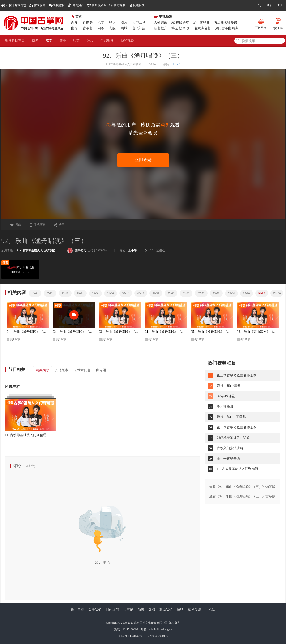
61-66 (186, 293)
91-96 (262, 293)
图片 (124, 23)
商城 (124, 28)
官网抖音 (78, 5)
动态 (141, 610)
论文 (101, 23)
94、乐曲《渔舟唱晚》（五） (166, 332)
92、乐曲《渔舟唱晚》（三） (20, 269)
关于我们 (95, 610)
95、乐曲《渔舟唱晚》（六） (212, 332)
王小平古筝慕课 (228, 458)
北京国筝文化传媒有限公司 (151, 623)
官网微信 (59, 5)
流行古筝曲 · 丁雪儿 (231, 417)
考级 (112, 28)
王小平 (176, 64)
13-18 (65, 293)
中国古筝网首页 (14, 5)
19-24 (80, 293)
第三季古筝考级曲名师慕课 (237, 375)
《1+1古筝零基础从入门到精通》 (36, 250)
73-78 (216, 293)
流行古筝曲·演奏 (229, 386)
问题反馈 (139, 5)
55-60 (171, 293)
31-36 (111, 293)
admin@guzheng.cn (161, 629)
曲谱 (74, 28)
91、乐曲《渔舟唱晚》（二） (28, 332)
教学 (49, 41)
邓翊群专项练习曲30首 (233, 438)
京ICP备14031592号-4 (131, 636)
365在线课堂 (180, 23)
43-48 (141, 293)
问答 (101, 28)
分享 (59, 225)
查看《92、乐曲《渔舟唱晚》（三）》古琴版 (242, 496)
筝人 (112, 23)
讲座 (63, 41)
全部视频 (107, 41)
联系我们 (166, 610)
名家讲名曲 (202, 28)
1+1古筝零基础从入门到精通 (26, 435)
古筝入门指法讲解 (230, 448)
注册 (280, 5)
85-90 (247, 293)
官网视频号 (99, 5)
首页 (77, 17)
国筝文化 (77, 250)
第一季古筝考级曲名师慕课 (237, 427)
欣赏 (76, 41)
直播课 (88, 23)
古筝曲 (88, 28)
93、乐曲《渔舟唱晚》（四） (120, 332)
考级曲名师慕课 (226, 23)
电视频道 (163, 17)
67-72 (201, 293)
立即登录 (143, 160)
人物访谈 (161, 23)
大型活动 (139, 23)
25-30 (95, 293)
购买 (165, 125)
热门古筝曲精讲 (226, 28)
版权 (152, 610)
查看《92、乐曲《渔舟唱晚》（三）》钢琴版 (242, 487)
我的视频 (127, 41)
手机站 (210, 610)
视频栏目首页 (15, 41)
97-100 (277, 293)
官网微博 (40, 6)
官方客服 (120, 5)
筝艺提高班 (181, 28)
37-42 (126, 293)
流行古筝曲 (201, 23)
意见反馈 (194, 610)
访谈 (35, 41)
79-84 (231, 293)
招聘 (180, 610)
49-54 (156, 293)
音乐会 (139, 28)
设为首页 (77, 610)
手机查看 (37, 225)
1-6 (35, 293)
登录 (269, 5)
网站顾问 (112, 610)
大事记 (128, 610)
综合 (90, 41)
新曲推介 (161, 28)
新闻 (74, 23)
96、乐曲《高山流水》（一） (258, 332)
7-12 (50, 293)
